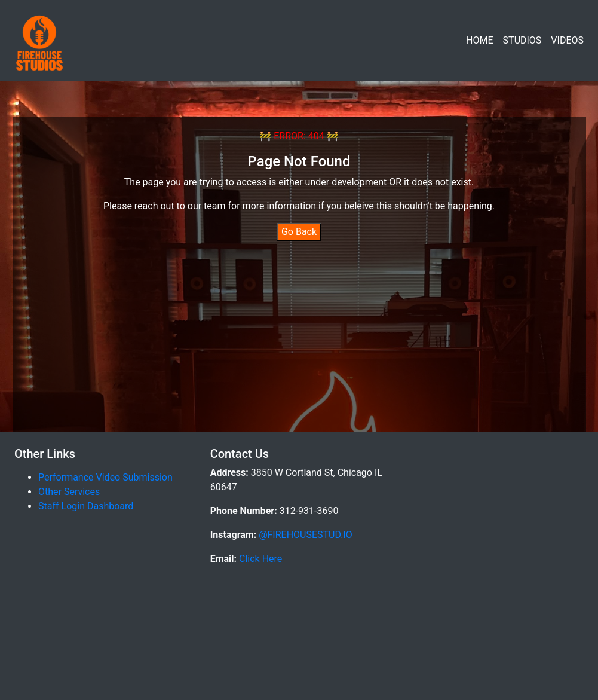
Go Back (299, 232)
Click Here (259, 559)
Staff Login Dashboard (86, 506)
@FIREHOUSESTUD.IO (304, 535)
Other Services (69, 492)
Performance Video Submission (105, 477)
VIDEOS (567, 40)
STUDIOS (522, 40)
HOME (479, 40)
